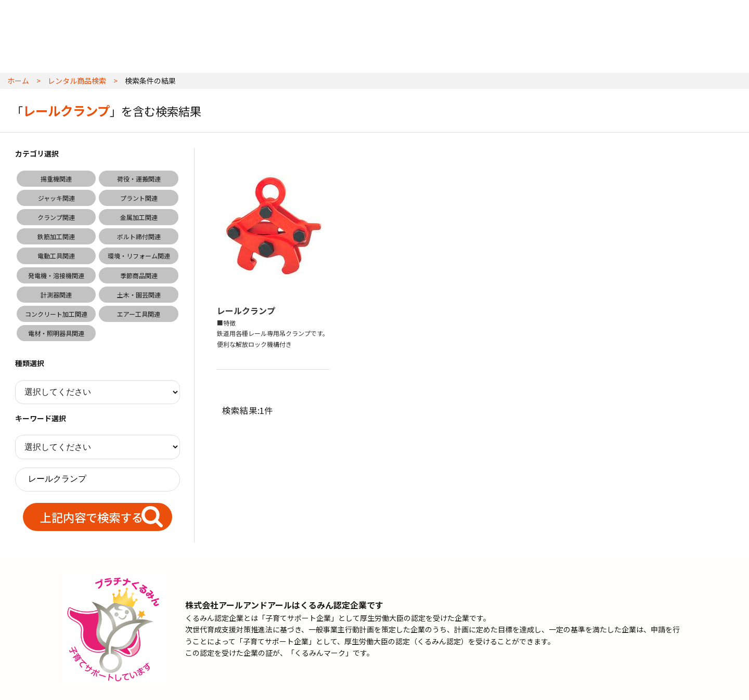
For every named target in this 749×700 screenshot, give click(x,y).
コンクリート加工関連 (56, 314)
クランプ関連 (56, 217)
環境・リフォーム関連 (139, 256)
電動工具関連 (56, 256)
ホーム (18, 81)
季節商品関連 (139, 275)
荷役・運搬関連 (139, 179)
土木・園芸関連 (139, 295)
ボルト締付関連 (139, 236)
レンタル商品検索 (77, 81)
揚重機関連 (56, 179)
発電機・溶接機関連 (56, 275)
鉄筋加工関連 (56, 236)
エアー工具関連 (139, 314)
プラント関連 (139, 198)
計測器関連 (56, 295)
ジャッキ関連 (56, 198)
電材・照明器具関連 (56, 333)
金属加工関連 (139, 217)
